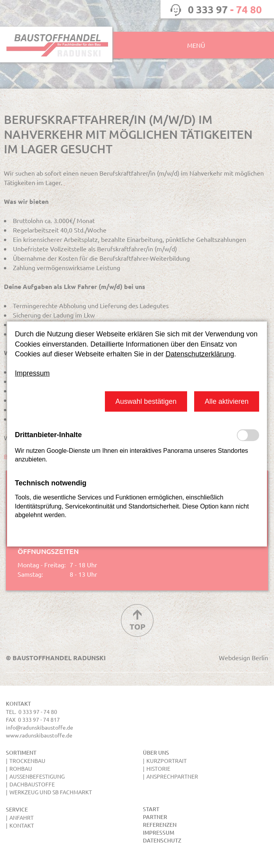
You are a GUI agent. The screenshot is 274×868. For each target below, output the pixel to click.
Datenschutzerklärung (200, 354)
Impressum (32, 373)
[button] (146, 401)
